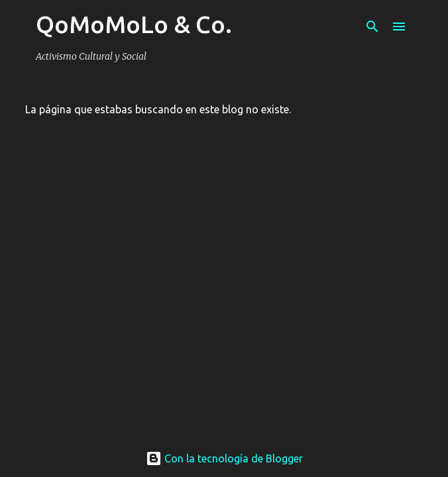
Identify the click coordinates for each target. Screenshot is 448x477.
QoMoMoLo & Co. (134, 24)
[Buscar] (372, 26)
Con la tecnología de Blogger (224, 458)
